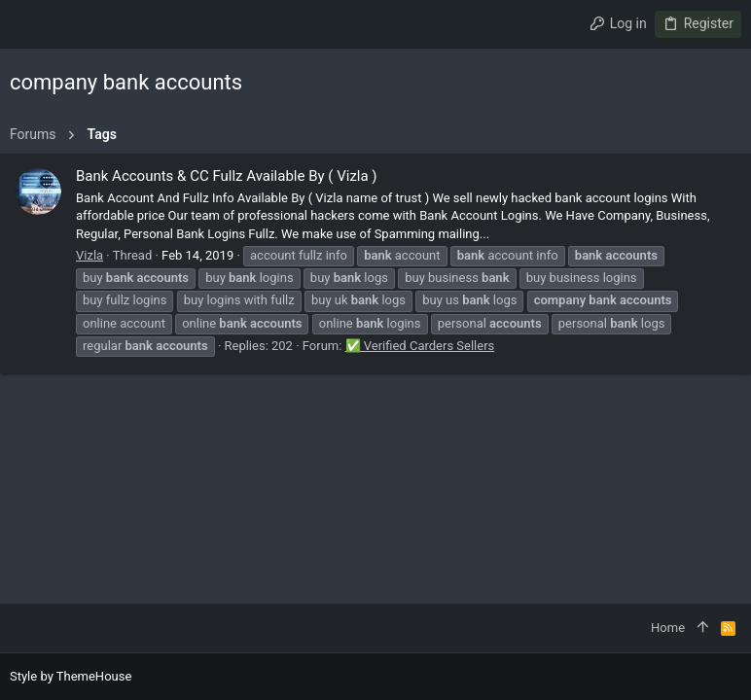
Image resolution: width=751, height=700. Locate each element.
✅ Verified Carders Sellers (420, 346)
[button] (29, 24)
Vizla (89, 255)
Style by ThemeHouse (71, 676)
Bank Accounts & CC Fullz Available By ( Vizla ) (227, 176)
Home (668, 628)
